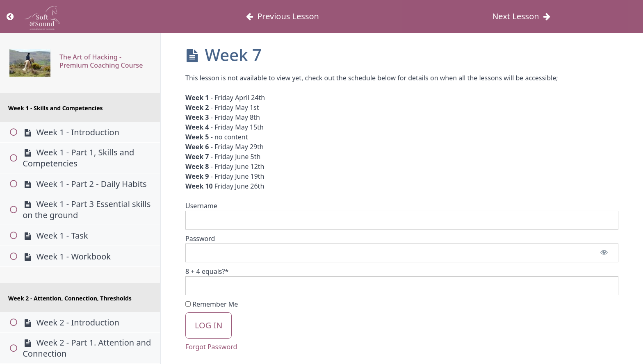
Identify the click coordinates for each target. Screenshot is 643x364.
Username (201, 206)
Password (200, 239)
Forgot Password (211, 347)
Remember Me (212, 304)
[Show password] (604, 253)
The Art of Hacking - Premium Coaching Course (101, 61)
